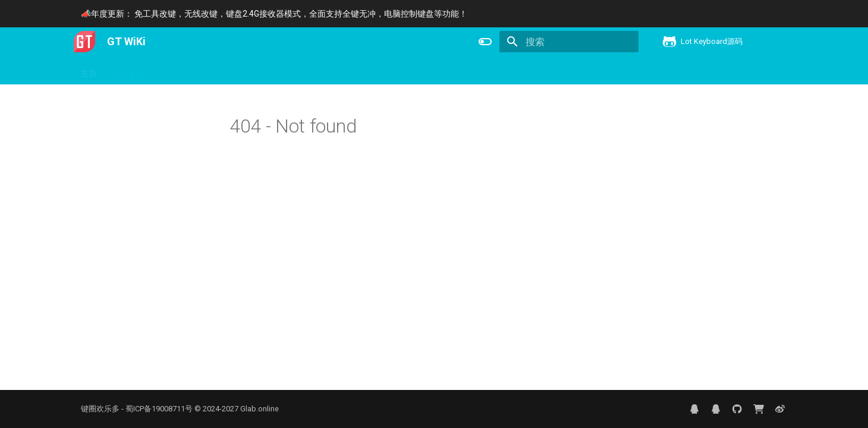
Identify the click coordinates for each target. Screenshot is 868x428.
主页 (89, 71)
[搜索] (569, 42)
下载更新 (224, 71)
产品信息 (176, 71)
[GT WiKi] (84, 42)
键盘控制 (271, 71)
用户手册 (128, 71)
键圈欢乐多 (100, 409)
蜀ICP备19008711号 (159, 409)
